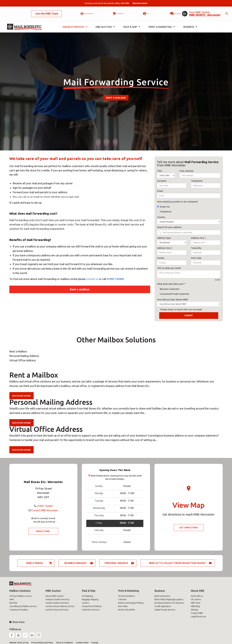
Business (160, 591)
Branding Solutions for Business (169, 603)
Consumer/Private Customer (175, 294)
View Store (43, 531)
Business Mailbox (75, 563)
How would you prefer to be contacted (177, 202)
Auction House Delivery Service (60, 606)
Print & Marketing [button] (162, 22)
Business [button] (190, 22)
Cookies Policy (82, 643)
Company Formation (19, 610)
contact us (93, 279)
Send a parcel (35, 563)
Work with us (197, 596)
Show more (17, 622)
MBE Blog (195, 606)
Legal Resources (198, 617)
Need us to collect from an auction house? (177, 563)
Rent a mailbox (80, 289)
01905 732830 (115, 279)
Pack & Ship (89, 591)
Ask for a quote (165, 11)
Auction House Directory (57, 610)
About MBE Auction (55, 596)
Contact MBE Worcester (45, 510)
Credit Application (163, 606)
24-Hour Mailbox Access (21, 596)
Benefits (13, 603)
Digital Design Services (165, 610)
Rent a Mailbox (116, 98)
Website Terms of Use (19, 643)
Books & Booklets (127, 610)
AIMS (12, 599)
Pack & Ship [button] (132, 22)
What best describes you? (170, 284)
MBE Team (196, 603)
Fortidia (95, 643)
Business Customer (170, 289)
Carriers (85, 603)
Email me (165, 207)
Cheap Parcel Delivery (92, 606)
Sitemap (194, 610)
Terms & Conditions (64, 643)
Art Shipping (87, 596)
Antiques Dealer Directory (58, 599)
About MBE (198, 591)
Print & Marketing (129, 591)
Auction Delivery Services (57, 603)
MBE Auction (53, 591)
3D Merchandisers (127, 596)
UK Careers (196, 599)
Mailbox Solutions (20, 591)
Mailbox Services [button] (75, 22)
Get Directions (188, 528)
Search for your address (169, 227)
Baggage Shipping (90, 599)
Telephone (166, 212)
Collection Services (91, 610)
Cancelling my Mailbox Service (23, 606)
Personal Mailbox (116, 563)
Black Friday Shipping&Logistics (169, 599)
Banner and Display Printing (131, 603)
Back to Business (162, 596)
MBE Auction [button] (105, 22)
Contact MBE (197, 613)
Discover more (22, 396)
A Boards (122, 599)
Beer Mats (123, 606)
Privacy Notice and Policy (42, 643)
